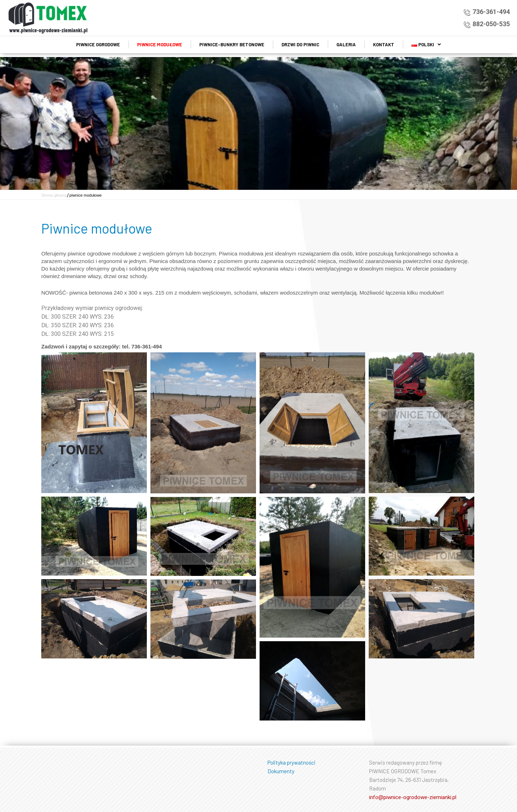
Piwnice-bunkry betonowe (232, 44)
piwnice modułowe (160, 44)
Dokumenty (281, 771)
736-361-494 (491, 12)
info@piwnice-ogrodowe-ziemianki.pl (413, 797)
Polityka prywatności (292, 762)
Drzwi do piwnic (300, 44)
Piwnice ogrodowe (98, 44)
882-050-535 (491, 24)
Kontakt (384, 44)
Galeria (346, 44)
